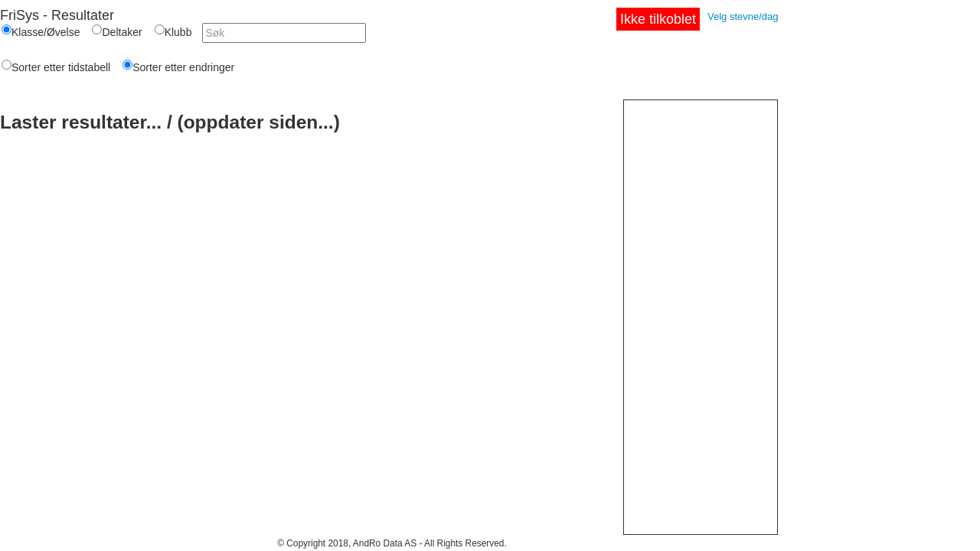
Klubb (178, 32)
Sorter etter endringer (183, 67)
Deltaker (122, 32)
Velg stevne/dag (743, 16)
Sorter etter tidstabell (61, 67)
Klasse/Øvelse (46, 32)
